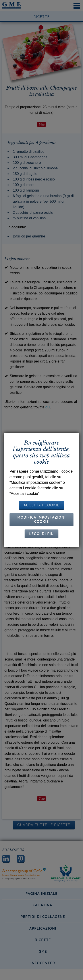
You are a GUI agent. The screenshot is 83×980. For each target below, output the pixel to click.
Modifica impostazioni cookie (42, 519)
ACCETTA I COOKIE (41, 505)
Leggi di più (41, 534)
